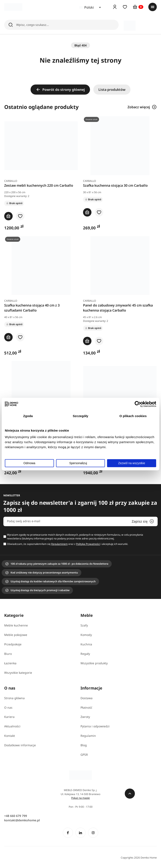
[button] (20, 216)
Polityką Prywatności (88, 544)
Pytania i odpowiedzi (95, 726)
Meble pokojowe (16, 635)
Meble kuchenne (16, 625)
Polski (87, 7)
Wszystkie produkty (94, 663)
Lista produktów (112, 90)
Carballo (11, 181)
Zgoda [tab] (28, 416)
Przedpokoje (13, 644)
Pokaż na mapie (80, 798)
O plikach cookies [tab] (133, 416)
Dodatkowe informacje (20, 745)
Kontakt (10, 736)
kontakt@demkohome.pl (22, 820)
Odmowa (29, 463)
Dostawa (87, 698)
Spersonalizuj (81, 463)
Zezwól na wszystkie (132, 463)
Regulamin (88, 736)
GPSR (84, 755)
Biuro (8, 654)
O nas (8, 707)
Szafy (84, 625)
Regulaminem (59, 544)
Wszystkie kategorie (18, 673)
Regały (85, 654)
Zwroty (85, 717)
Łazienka (10, 663)
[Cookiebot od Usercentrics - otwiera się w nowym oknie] (138, 404)
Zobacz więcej (142, 107)
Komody (86, 635)
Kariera (9, 717)
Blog (84, 745)
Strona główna (14, 698)
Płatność (86, 707)
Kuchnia (86, 644)
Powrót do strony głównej (60, 90)
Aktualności (12, 726)
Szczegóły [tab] (80, 416)
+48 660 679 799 (16, 816)
